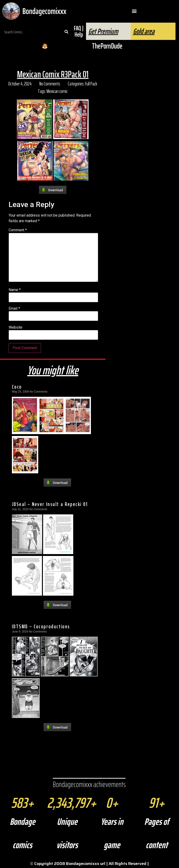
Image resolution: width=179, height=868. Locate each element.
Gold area (144, 31)
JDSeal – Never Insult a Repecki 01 (50, 504)
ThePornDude (107, 46)
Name (15, 290)
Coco (17, 387)
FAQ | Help (79, 31)
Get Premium (103, 31)
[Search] (66, 32)
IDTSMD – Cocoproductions (41, 626)
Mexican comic (57, 91)
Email (14, 309)
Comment (18, 230)
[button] (134, 11)
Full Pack (91, 84)
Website (15, 327)
